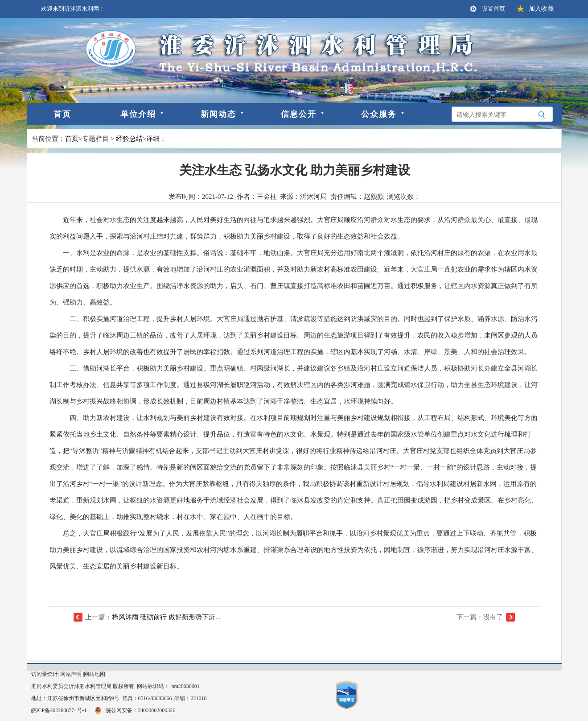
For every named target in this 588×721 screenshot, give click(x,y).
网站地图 (95, 674)
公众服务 (379, 114)
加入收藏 (541, 9)
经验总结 (129, 139)
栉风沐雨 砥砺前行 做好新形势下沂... (166, 617)
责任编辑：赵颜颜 (357, 197)
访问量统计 (45, 674)
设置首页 (493, 9)
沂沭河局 (313, 197)
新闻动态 (218, 114)
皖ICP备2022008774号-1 (59, 710)
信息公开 (299, 114)
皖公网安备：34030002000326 (134, 710)
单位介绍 (138, 114)
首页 (62, 114)
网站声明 (71, 674)
